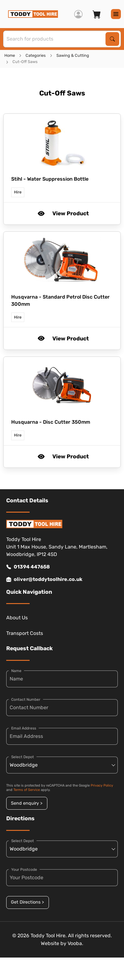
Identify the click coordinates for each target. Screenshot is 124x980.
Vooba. (75, 943)
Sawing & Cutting (73, 55)
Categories (36, 55)
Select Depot (23, 757)
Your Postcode (24, 870)
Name (16, 671)
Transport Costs (25, 633)
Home (10, 55)
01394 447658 (28, 567)
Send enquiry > (27, 803)
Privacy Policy (102, 785)
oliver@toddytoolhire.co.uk (44, 579)
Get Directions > (27, 902)
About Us (17, 618)
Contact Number (26, 700)
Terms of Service (27, 790)
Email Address (24, 728)
